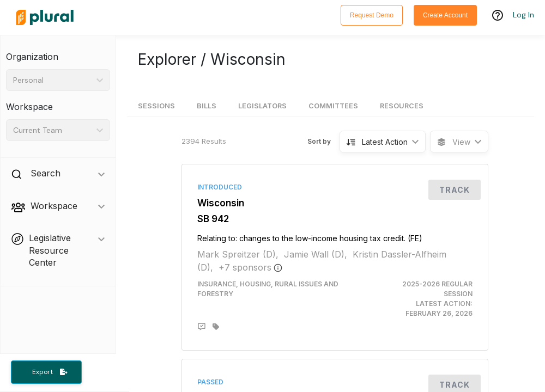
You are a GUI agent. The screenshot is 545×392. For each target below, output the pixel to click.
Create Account (445, 15)
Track (455, 190)
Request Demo (372, 15)
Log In (523, 15)
